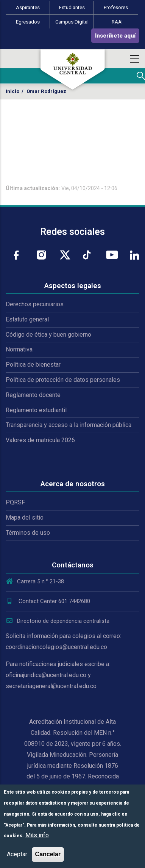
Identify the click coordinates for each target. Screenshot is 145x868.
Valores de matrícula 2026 (40, 440)
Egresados (28, 22)
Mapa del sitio (25, 517)
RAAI (117, 22)
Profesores (116, 7)
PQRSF (15, 502)
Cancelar (48, 854)
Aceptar (17, 854)
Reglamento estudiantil (36, 410)
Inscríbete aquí (115, 36)
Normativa (19, 349)
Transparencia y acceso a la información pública (69, 425)
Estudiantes (72, 7)
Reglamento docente (33, 395)
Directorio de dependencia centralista (58, 621)
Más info (37, 835)
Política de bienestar (33, 365)
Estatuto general (27, 319)
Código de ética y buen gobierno (48, 335)
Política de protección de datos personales (63, 380)
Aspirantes (28, 7)
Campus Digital (72, 22)
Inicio (12, 91)
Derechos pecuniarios (35, 304)
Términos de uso (28, 533)
